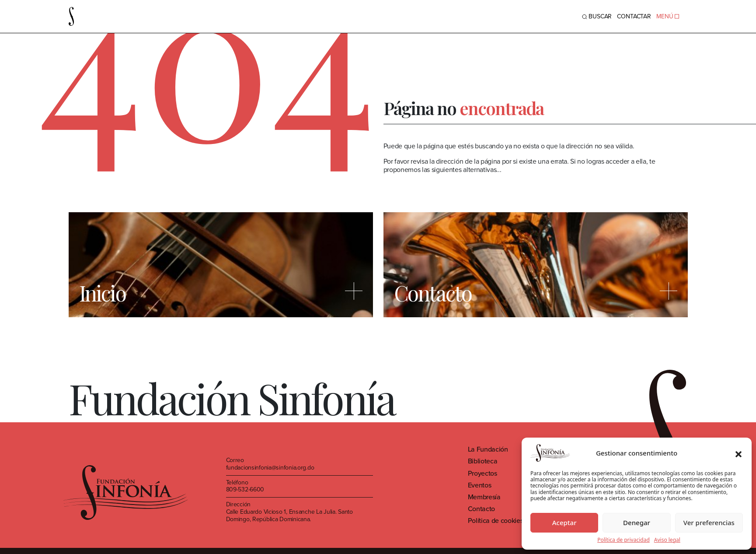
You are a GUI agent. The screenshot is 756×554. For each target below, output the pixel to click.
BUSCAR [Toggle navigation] (597, 16)
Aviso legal (667, 540)
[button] (739, 453)
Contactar (634, 16)
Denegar (637, 522)
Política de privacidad (624, 540)
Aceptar (564, 522)
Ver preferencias (709, 522)
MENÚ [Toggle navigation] (667, 16)
